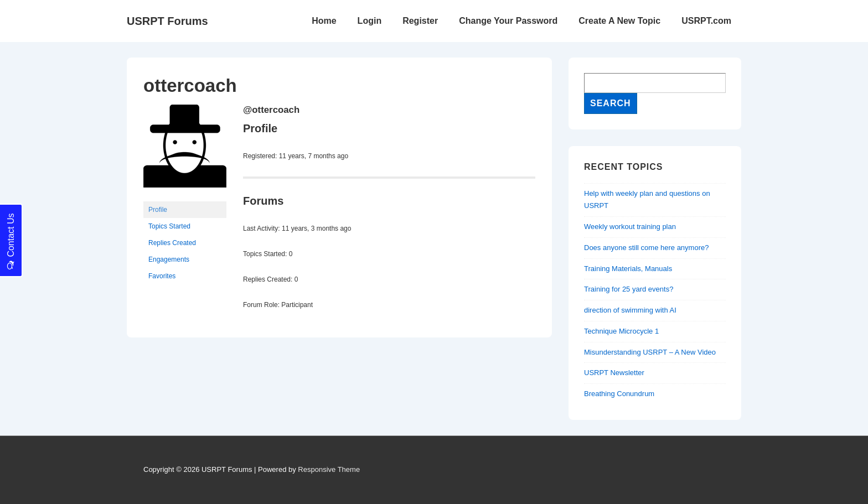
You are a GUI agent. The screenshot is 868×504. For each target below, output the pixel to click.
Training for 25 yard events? (629, 289)
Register (420, 21)
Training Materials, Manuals (628, 269)
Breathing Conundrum (619, 394)
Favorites (162, 276)
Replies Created (172, 243)
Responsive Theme (329, 469)
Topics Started (169, 226)
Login (370, 21)
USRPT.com (706, 21)
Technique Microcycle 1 (621, 331)
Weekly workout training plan (630, 227)
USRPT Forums (167, 21)
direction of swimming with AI (630, 310)
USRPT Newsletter (614, 373)
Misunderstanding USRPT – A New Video (650, 352)
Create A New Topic (619, 21)
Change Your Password (508, 21)
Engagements (169, 259)
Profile (158, 210)
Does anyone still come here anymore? (646, 248)
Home (324, 21)
